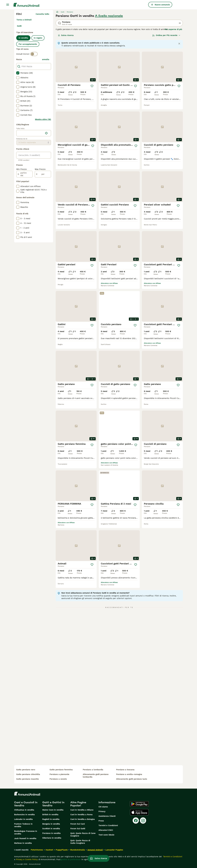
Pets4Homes (37, 850)
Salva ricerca (66, 35)
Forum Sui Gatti (78, 829)
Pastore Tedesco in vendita (23, 825)
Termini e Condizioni (108, 825)
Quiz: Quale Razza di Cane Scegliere (83, 835)
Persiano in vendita (51, 833)
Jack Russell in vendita (25, 838)
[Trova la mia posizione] (46, 133)
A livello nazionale (109, 16)
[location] (34, 133)
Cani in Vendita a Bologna (83, 819)
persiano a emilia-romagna (129, 774)
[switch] (34, 54)
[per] (43, 174)
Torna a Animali (24, 20)
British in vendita (50, 815)
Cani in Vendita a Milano (82, 810)
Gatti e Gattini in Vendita (53, 804)
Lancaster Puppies (114, 850)
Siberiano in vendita (52, 838)
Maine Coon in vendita (53, 810)
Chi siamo (103, 807)
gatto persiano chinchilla (28, 774)
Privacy (102, 811)
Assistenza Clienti (107, 816)
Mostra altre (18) (43, 119)
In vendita (23, 38)
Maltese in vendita (23, 843)
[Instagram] (143, 821)
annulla (46, 59)
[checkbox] (18, 73)
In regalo (38, 38)
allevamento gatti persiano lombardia (96, 776)
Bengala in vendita (51, 824)
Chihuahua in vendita (24, 810)
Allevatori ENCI (106, 830)
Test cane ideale (106, 835)
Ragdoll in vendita (51, 819)
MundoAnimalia (78, 850)
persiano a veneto (58, 779)
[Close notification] (179, 44)
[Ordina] (166, 35)
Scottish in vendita (51, 829)
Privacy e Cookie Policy (27, 859)
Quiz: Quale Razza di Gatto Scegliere (80, 842)
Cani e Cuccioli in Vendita (26, 804)
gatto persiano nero (26, 770)
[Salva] (92, 86)
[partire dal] (24, 174)
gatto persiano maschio (28, 779)
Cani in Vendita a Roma (81, 815)
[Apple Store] (139, 812)
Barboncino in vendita (24, 815)
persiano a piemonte (59, 774)
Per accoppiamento (28, 44)
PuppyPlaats (62, 850)
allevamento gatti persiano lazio (132, 779)
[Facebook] (136, 821)
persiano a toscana (125, 770)
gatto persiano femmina (61, 770)
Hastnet (49, 850)
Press (101, 821)
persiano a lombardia (93, 770)
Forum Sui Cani (78, 824)
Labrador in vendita (23, 819)
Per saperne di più (173, 29)
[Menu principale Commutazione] (8, 5)
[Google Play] (139, 804)
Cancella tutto (42, 14)
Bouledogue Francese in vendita (26, 832)
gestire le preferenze (71, 859)
